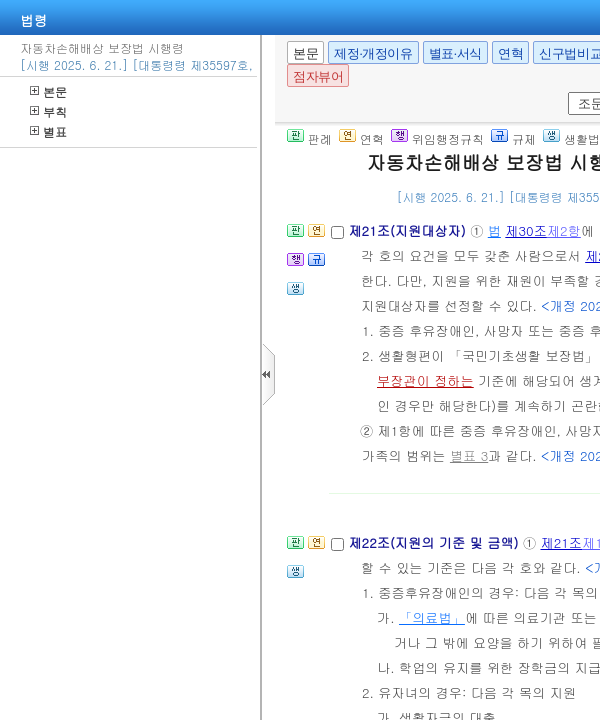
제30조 (526, 230)
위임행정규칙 (437, 138)
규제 (513, 138)
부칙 (48, 111)
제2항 (564, 230)
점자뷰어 (318, 76)
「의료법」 (432, 617)
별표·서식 (455, 53)
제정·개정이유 (373, 53)
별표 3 (469, 455)
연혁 (510, 53)
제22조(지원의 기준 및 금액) (435, 542)
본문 (48, 91)
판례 (309, 138)
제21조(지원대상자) (409, 230)
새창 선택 (564, 92)
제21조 (561, 542)
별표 (48, 131)
